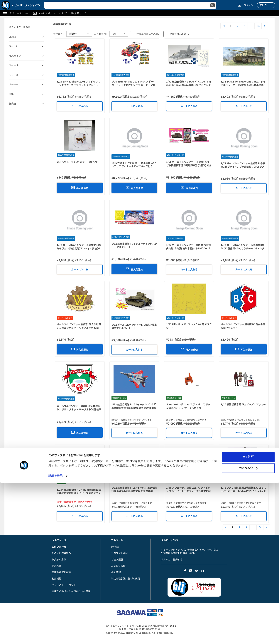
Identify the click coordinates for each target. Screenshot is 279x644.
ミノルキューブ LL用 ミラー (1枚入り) (77, 162)
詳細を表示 (55, 637)
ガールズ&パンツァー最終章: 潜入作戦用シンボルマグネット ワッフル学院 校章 (79, 326)
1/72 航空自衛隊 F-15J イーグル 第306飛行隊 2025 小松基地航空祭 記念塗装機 (134, 489)
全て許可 (248, 618)
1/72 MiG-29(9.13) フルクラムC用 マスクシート (189, 326)
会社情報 (116, 572)
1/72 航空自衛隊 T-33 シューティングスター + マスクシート (134, 245)
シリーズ (14, 75)
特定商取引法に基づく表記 (126, 578)
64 (258, 26)
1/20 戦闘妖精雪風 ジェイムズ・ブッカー (243, 404)
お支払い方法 (59, 559)
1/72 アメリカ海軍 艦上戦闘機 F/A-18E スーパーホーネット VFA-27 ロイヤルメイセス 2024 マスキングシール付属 (243, 491)
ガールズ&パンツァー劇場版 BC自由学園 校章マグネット (243, 326)
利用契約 (57, 578)
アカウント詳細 (120, 553)
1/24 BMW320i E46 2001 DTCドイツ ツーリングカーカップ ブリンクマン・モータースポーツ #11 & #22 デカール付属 (79, 85)
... (251, 26)
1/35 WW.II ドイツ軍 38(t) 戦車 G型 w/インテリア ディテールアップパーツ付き (134, 165)
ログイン (248, 5)
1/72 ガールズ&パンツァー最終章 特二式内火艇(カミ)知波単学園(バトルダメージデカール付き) (188, 248)
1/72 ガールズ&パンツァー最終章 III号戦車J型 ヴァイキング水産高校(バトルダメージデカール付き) (243, 167)
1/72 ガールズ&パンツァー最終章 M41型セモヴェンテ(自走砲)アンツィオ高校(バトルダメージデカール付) (79, 248)
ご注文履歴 (117, 559)
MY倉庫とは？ (79, 13)
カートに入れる (80, 106)
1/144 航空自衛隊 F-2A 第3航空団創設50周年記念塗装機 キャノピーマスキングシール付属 (79, 493)
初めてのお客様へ (61, 553)
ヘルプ (63, 13)
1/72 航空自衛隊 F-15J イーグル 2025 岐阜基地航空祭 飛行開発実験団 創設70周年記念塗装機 (134, 408)
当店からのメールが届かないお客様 (71, 591)
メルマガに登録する (172, 559)
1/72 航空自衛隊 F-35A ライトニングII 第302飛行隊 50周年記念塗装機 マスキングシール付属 (189, 85)
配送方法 (57, 566)
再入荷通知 (80, 188)
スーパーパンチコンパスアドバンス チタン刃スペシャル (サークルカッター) (188, 406)
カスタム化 (248, 629)
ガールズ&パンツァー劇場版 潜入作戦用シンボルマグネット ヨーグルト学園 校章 (79, 408)
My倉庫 (115, 547)
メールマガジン (46, 13)
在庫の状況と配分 (61, 572)
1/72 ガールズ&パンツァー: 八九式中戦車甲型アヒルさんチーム (134, 326)
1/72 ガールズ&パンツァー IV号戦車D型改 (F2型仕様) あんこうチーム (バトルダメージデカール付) (243, 248)
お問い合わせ (59, 547)
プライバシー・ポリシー (65, 585)
